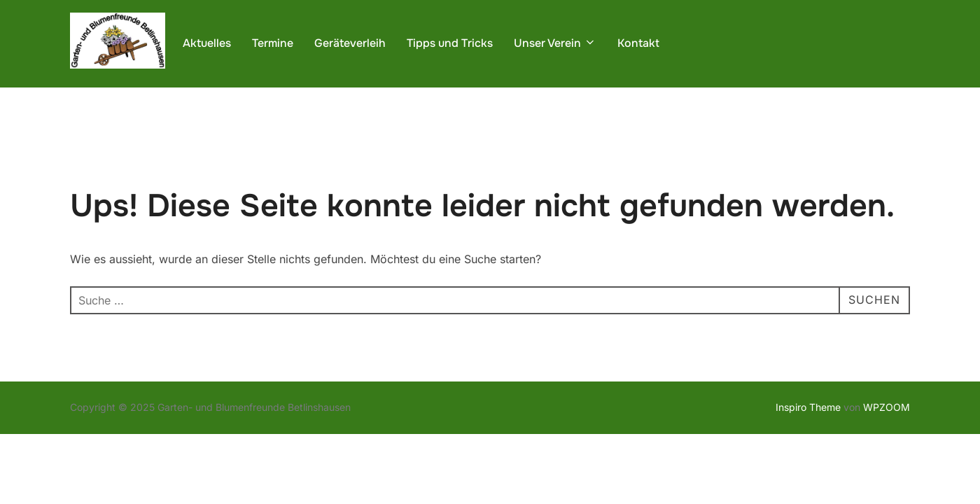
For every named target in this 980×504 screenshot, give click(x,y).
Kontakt (638, 43)
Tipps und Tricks (450, 43)
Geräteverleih (350, 43)
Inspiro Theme (808, 408)
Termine (273, 43)
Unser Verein (555, 43)
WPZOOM (887, 408)
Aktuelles (207, 43)
